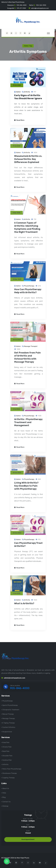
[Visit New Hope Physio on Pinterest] (20, 33)
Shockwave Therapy (10, 773)
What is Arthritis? (24, 605)
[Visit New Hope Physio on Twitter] (7, 33)
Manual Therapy (8, 714)
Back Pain (6, 751)
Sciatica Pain (7, 760)
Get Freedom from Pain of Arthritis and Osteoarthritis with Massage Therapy (27, 359)
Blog (4, 797)
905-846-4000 (22, 5)
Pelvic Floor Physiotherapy (12, 769)
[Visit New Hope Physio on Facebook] (11, 33)
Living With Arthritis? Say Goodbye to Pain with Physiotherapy (26, 487)
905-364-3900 (41, 5)
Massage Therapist (31, 348)
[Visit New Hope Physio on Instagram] (16, 33)
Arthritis (27, 92)
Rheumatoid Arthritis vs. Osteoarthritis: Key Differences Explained (28, 161)
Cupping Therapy (9, 778)
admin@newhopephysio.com (40, 8)
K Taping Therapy (9, 723)
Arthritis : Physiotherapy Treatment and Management (28, 424)
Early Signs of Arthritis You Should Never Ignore (28, 97)
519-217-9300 (21, 8)
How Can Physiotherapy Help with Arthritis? (28, 293)
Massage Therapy (9, 718)
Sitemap (5, 806)
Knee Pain (6, 742)
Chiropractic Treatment (11, 710)
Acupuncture (7, 732)
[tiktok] (29, 33)
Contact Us (6, 802)
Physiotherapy (29, 288)
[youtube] (25, 33)
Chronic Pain (7, 747)
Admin (18, 92)
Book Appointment (28, 839)
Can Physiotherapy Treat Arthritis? (28, 546)
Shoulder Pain (7, 756)
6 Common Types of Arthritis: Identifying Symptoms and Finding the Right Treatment (27, 229)
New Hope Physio (23, 858)
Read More (19, 120)
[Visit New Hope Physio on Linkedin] (34, 863)
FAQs (4, 793)
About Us (6, 788)
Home (26, 46)
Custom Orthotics (9, 727)
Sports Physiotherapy (10, 705)
